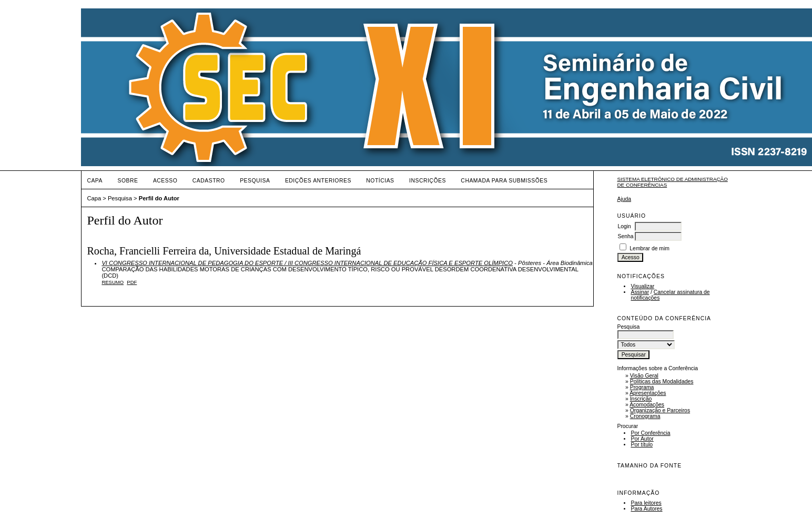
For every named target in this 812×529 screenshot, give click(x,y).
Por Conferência (650, 433)
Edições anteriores (318, 181)
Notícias (380, 181)
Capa (95, 181)
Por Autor (642, 439)
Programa (642, 387)
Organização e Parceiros (660, 410)
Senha (625, 236)
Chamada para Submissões (504, 181)
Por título (642, 445)
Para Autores (646, 509)
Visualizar (642, 286)
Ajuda (624, 199)
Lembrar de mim (649, 248)
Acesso (165, 181)
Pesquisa (255, 181)
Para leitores (646, 503)
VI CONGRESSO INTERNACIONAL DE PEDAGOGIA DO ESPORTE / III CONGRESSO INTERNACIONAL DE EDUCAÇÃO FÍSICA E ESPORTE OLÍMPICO (307, 263)
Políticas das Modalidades (662, 382)
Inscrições (428, 181)
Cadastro (209, 181)
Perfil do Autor (159, 198)
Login (624, 226)
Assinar (640, 292)
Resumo (113, 282)
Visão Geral (644, 376)
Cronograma (645, 416)
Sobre (128, 181)
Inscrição (641, 399)
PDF (132, 282)
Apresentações (648, 393)
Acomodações (647, 405)
